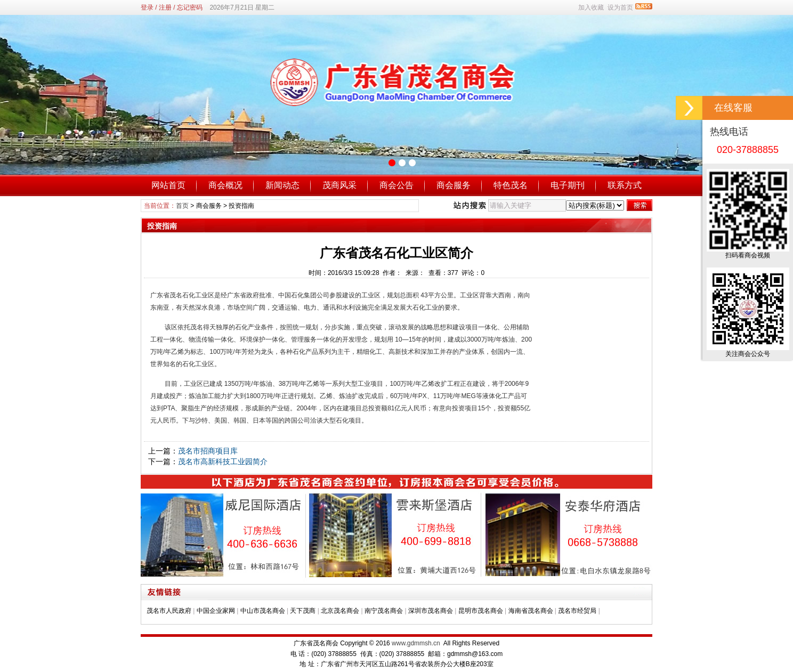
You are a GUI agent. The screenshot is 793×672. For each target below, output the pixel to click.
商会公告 (396, 185)
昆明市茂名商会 (481, 611)
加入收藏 (591, 7)
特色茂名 (511, 185)
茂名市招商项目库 (208, 451)
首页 (182, 206)
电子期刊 (568, 185)
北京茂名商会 (340, 611)
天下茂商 (303, 611)
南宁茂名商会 (384, 611)
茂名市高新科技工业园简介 (223, 462)
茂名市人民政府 (169, 611)
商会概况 (225, 185)
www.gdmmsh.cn (416, 643)
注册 (165, 7)
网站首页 (168, 185)
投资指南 (241, 206)
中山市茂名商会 (263, 611)
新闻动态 (282, 185)
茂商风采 (339, 185)
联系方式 (625, 185)
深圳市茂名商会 (431, 611)
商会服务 (454, 185)
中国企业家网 (216, 611)
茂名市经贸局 (577, 611)
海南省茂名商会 (531, 611)
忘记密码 (190, 7)
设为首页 (620, 7)
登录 (147, 7)
